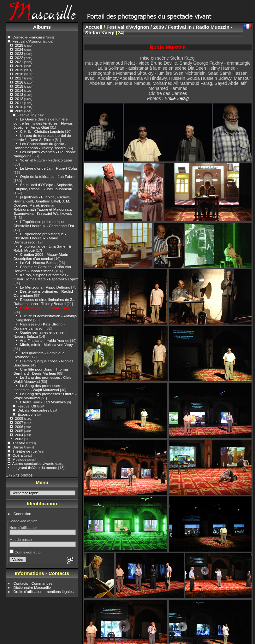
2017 (19, 78)
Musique (19, 459)
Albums (42, 27)
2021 (19, 62)
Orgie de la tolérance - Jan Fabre (47, 176)
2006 (19, 427)
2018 (19, 74)
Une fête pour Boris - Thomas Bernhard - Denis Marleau (41, 371)
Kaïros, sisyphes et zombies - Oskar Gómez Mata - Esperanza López (46, 277)
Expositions (27, 414)
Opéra (18, 455)
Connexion (22, 514)
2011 (19, 103)
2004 (19, 435)
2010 (19, 107)
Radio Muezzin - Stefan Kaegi (46, 308)
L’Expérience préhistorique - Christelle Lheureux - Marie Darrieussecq (40, 238)
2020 (19, 66)
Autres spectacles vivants (33, 463)
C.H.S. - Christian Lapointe (42, 131)
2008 (19, 418)
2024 (19, 49)
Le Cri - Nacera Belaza (39, 263)
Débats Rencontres (33, 410)
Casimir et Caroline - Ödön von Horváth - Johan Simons (42, 269)
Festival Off (27, 406)
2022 (19, 58)
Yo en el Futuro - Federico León (46, 160)
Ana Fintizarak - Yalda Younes (45, 340)
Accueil (94, 27)
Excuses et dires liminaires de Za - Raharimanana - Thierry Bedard (45, 302)
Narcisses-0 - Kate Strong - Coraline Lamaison (39, 326)
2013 (19, 94)
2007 (19, 422)
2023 (19, 53)
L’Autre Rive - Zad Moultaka (43, 402)
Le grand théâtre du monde (35, 468)
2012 (19, 99)
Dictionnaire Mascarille (32, 587)
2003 (19, 439)
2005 (19, 431)
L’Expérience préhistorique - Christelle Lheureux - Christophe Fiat (44, 224)
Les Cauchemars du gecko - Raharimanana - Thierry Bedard (40, 146)
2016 (19, 82)
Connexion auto (25, 552)
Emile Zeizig (177, 98)
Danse (18, 447)
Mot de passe (21, 539)
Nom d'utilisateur (23, 527)
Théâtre (19, 443)
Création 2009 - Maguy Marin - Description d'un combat (42, 256)
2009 (19, 111)
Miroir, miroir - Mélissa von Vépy (46, 345)
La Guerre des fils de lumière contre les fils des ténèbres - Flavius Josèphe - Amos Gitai (43, 123)
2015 (19, 86)
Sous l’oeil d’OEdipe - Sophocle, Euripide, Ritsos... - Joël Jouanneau (43, 187)
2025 (19, 45)
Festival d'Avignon (27, 41)
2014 (19, 90)
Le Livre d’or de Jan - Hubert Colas (49, 168)
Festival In (26, 115)
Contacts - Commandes (33, 583)
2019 (19, 70)
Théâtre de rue (24, 451)
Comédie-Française (29, 37)
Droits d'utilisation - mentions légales (44, 591)
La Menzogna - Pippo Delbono (45, 287)
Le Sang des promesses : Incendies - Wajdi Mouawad (38, 388)
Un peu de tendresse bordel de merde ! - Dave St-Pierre (42, 138)
